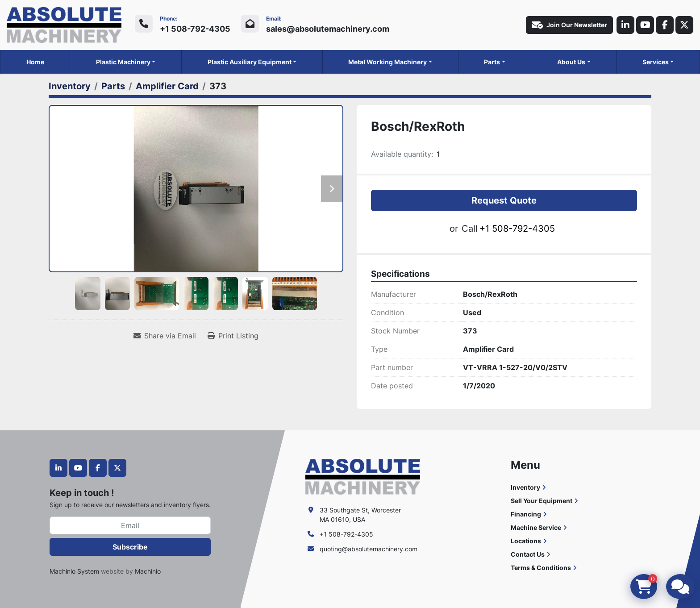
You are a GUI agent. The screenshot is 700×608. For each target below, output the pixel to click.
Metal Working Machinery (387, 62)
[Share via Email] (165, 336)
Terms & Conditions (541, 568)
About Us (571, 62)
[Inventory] (70, 86)
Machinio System (74, 571)
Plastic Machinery (123, 62)
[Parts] (113, 86)
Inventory (525, 487)
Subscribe (130, 547)
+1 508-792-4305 (195, 29)
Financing (526, 514)
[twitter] (684, 25)
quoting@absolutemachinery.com (369, 549)
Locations (526, 541)
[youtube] (645, 25)
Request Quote (504, 200)
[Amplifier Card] (167, 86)
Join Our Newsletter (569, 25)
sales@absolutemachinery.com (328, 29)
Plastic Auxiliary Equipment (250, 62)
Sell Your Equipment (542, 501)
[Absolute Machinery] (363, 476)
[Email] (130, 525)
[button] (126, 62)
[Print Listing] (233, 336)
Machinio (148, 571)
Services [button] (656, 62)
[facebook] (665, 25)
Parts (492, 62)
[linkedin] (625, 25)
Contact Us (528, 554)
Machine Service (536, 527)
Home (35, 62)
